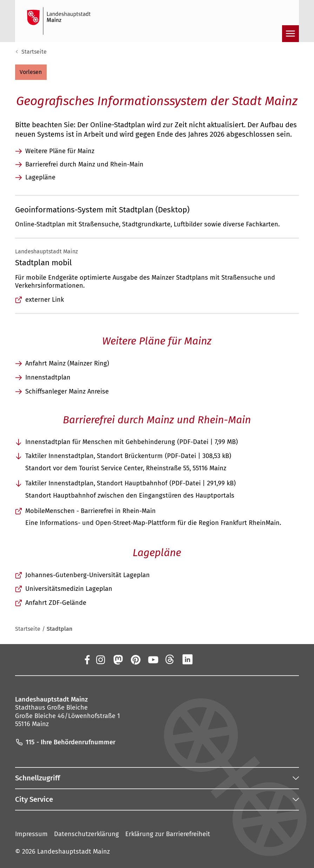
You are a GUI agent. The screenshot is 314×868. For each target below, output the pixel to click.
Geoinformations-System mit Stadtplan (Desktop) (102, 210)
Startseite (34, 52)
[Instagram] (100, 659)
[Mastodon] (118, 659)
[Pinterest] (135, 659)
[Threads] (170, 659)
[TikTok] (223, 659)
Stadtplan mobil (44, 263)
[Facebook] (87, 659)
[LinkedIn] (188, 659)
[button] (31, 72)
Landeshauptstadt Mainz (74, 852)
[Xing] (205, 659)
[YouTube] (153, 659)
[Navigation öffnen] (290, 34)
